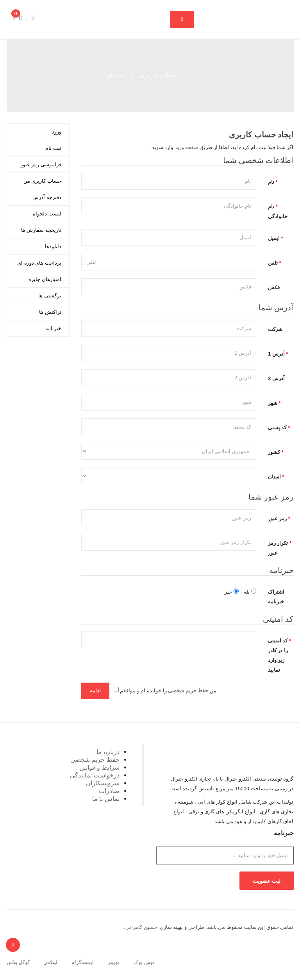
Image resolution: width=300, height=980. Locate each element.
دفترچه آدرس (47, 197)
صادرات (109, 791)
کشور (274, 452)
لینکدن (50, 962)
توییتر (114, 962)
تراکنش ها (50, 312)
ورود (57, 132)
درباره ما (108, 752)
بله (250, 592)
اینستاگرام (83, 962)
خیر (232, 592)
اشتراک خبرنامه (276, 597)
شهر (273, 403)
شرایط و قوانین (99, 767)
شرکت (275, 329)
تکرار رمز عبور (278, 548)
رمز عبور (278, 518)
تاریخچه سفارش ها (41, 230)
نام (271, 182)
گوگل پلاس (19, 962)
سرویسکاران (103, 783)
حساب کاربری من (42, 181)
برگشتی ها (50, 296)
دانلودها (53, 246)
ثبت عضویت (267, 881)
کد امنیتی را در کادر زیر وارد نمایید (278, 655)
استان (274, 477)
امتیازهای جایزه (45, 279)
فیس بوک (144, 962)
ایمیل (274, 238)
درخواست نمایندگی (95, 775)
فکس (274, 287)
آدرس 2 (276, 378)
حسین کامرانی (141, 927)
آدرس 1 (276, 354)
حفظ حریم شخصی (95, 759)
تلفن (273, 263)
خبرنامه (53, 328)
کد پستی (277, 428)
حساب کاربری (158, 75)
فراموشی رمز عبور (41, 165)
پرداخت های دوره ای (39, 263)
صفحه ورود (187, 147)
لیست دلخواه (47, 214)
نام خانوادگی (278, 212)
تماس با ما (106, 799)
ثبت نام (116, 75)
